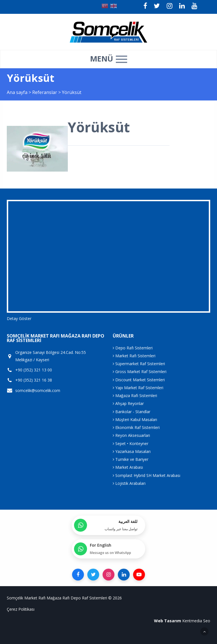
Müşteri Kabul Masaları (135, 420)
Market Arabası (128, 467)
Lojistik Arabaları (129, 483)
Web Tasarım (168, 621)
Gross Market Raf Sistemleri (140, 372)
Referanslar (45, 92)
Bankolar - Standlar (132, 412)
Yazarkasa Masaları (132, 451)
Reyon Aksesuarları (131, 435)
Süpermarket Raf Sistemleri (139, 364)
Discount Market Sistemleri (139, 380)
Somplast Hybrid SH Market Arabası (147, 475)
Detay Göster (19, 318)
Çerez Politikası (21, 609)
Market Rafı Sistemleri (134, 356)
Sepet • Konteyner (131, 443)
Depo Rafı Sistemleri (133, 348)
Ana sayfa (17, 92)
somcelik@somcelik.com (38, 391)
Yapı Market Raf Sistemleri (138, 388)
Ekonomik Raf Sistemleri (136, 427)
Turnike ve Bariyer (131, 459)
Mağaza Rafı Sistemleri (135, 396)
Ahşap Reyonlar (128, 403)
